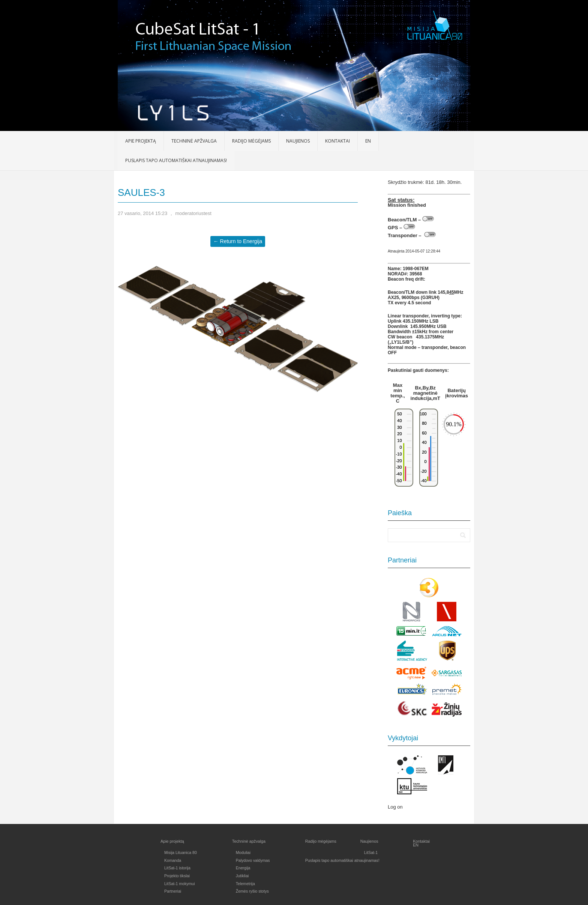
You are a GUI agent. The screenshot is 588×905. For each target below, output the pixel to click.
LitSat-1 (371, 852)
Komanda (173, 860)
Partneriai (173, 891)
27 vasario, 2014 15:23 (142, 213)
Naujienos (298, 141)
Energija (243, 868)
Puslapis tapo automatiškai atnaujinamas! (176, 160)
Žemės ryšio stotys (252, 891)
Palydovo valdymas (253, 860)
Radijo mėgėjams (251, 141)
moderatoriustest (193, 213)
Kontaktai (337, 141)
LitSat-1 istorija (177, 868)
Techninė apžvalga (194, 141)
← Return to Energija (238, 241)
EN (368, 141)
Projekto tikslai (177, 876)
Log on (395, 807)
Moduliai (243, 852)
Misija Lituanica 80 (181, 852)
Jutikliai (242, 876)
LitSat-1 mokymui (179, 884)
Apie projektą (141, 141)
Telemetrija (245, 884)
